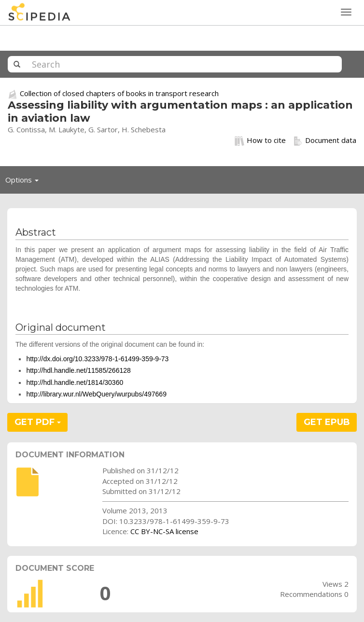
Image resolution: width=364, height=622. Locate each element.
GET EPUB (327, 422)
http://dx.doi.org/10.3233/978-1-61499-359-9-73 (97, 359)
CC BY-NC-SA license (164, 531)
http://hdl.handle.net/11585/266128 (78, 370)
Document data (325, 141)
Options (25, 182)
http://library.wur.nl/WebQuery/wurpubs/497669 (96, 394)
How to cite (260, 141)
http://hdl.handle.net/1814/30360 (75, 382)
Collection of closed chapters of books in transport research (119, 93)
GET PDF (38, 422)
